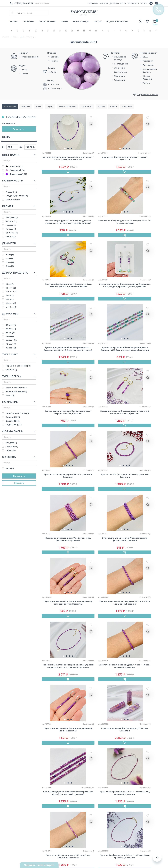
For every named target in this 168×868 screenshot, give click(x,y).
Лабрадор (105, 806)
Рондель (12, 446)
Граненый (13, 200)
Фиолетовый (16, 174)
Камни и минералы (79, 833)
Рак (131, 805)
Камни (40, 802)
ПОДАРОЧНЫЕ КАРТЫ (117, 22)
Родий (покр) (14, 425)
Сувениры (74, 811)
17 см (10, 295)
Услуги (41, 824)
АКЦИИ (98, 22)
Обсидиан (105, 820)
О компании (16, 789)
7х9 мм (11, 237)
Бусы (72, 793)
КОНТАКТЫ (104, 3)
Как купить (43, 789)
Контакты (15, 802)
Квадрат (11, 443)
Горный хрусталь (108, 802)
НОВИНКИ (29, 22)
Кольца (73, 798)
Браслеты (74, 789)
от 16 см (11, 307)
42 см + (11, 344)
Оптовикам (16, 793)
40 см (10, 336)
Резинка (11, 370)
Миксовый (15, 166)
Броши (72, 837)
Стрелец (133, 827)
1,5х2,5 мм (12, 218)
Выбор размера (45, 815)
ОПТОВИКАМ (93, 3)
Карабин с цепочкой (18, 366)
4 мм (10, 258)
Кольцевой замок (16, 391)
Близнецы (134, 801)
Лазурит (104, 811)
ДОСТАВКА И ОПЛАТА (118, 3)
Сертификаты (44, 798)
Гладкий (12, 192)
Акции (40, 829)
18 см (10, 299)
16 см (10, 284)
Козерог (133, 832)
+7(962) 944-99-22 (19, 817)
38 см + (11, 329)
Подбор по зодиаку (47, 811)
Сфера (11, 450)
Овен (131, 792)
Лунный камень (108, 815)
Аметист (104, 798)
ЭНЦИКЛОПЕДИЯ (81, 22)
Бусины (73, 820)
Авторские (75, 815)
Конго (10, 395)
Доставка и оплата (47, 793)
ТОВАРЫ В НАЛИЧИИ (21, 117)
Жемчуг (73, 829)
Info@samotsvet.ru (19, 822)
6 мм (10, 262)
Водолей (133, 836)
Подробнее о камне (148, 95)
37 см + (11, 325)
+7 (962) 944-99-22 (24, 3)
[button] (58, 150)
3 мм (10, 255)
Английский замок (17, 388)
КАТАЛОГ (14, 22)
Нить (10, 468)
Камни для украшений (81, 824)
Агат (102, 789)
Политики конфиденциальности (106, 768)
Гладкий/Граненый (17, 196)
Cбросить (19, 483)
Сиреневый (16, 170)
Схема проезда (18, 845)
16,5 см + (12, 292)
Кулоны (73, 802)
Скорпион (134, 823)
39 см (10, 333)
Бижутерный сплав (17, 413)
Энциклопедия (45, 806)
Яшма (102, 837)
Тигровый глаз (107, 829)
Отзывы (14, 798)
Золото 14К (13, 417)
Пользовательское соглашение (139, 857)
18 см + (11, 303)
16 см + (11, 288)
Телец (132, 796)
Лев (131, 809)
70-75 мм (12, 233)
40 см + (11, 340)
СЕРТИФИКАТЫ (133, 3)
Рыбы (132, 841)
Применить (19, 476)
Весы (131, 818)
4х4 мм (11, 229)
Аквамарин (105, 793)
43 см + (11, 348)
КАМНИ (64, 22)
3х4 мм (11, 225)
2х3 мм (11, 221)
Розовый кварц (107, 824)
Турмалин (105, 833)
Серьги (73, 806)
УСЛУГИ (144, 3)
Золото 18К (13, 421)
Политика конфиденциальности (139, 852)
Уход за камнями (46, 820)
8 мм (10, 266)
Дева (131, 814)
